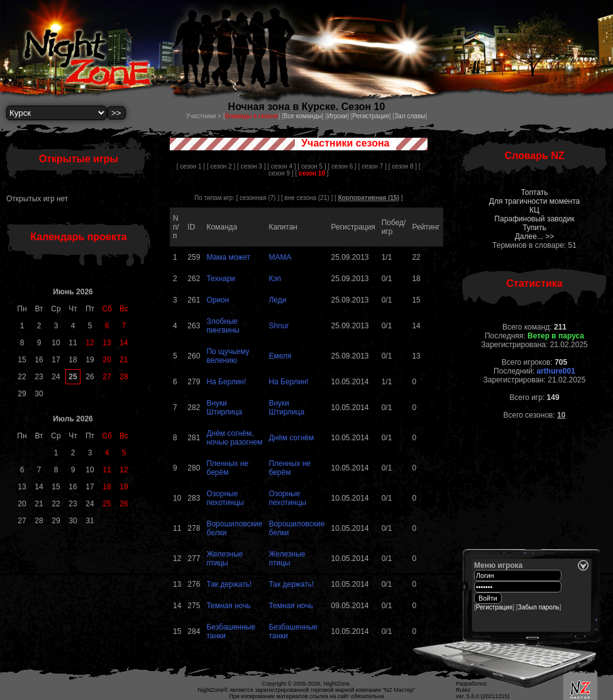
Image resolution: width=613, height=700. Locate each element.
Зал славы (410, 116)
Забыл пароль (539, 607)
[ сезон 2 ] (221, 166)
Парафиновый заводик (534, 219)
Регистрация (370, 116)
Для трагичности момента (534, 201)
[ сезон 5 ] (312, 166)
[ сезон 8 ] (403, 166)
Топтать (534, 192)
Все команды (303, 116)
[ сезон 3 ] (251, 166)
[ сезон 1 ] (191, 166)
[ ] (312, 173)
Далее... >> (535, 236)
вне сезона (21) (307, 198)
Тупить (534, 228)
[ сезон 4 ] (281, 166)
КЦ (534, 210)
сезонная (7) (257, 198)
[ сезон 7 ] (373, 166)
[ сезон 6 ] (342, 166)
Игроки (337, 116)
